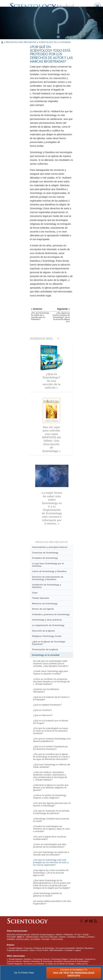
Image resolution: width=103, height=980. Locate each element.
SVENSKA (71, 937)
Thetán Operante (41, 598)
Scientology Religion (60, 959)
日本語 (86, 935)
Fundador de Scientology (45, 558)
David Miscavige (76, 959)
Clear (35, 593)
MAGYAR (54, 937)
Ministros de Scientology (45, 604)
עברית (78, 934)
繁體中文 (21, 937)
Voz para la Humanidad (65, 948)
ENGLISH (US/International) (18, 935)
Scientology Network (41, 959)
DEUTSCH (45, 937)
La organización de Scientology (48, 625)
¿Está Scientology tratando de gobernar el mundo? (48, 895)
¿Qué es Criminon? (42, 710)
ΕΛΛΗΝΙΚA (35, 939)
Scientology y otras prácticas (47, 620)
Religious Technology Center (47, 636)
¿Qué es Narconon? (43, 715)
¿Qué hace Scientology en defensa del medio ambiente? (52, 766)
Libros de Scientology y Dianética (49, 571)
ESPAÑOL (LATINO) (86, 937)
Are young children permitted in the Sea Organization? (52, 902)
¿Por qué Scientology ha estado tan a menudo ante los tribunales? (51, 853)
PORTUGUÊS (57, 939)
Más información (56, 950)
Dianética (28, 959)
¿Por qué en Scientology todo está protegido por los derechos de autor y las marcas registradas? (51, 862)
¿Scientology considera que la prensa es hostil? (51, 820)
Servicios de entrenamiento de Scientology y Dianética (48, 578)
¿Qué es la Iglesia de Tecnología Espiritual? (49, 643)
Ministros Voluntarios (85, 948)
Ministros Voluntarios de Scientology (38, 961)
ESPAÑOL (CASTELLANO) (18, 939)
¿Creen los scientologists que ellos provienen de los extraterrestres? (50, 846)
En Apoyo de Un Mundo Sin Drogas (60, 964)
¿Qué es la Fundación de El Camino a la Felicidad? (51, 698)
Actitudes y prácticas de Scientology (51, 614)
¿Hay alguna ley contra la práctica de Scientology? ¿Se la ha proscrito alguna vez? (51, 873)
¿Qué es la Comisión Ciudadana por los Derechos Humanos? (51, 748)
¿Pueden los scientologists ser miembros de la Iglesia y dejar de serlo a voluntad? (51, 829)
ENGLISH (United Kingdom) (43, 935)
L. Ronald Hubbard (14, 948)
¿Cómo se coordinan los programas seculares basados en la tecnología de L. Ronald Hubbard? (51, 682)
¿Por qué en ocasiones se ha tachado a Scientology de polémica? (51, 812)
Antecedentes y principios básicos (50, 547)
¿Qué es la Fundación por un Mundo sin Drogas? (51, 722)
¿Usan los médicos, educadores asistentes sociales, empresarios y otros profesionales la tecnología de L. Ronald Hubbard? (50, 776)
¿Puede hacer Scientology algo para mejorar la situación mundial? (51, 672)
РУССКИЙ (11, 937)
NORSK (62, 937)
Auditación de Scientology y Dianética (46, 586)
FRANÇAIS (68, 935)
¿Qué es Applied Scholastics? (47, 705)
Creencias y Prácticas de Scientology (39, 948)
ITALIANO (46, 939)
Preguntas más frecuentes (17, 950)
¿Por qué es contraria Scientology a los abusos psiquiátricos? (52, 740)
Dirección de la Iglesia (43, 631)
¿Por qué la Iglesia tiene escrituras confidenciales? (50, 838)
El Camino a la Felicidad (34, 964)
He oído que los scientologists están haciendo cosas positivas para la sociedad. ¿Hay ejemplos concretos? (51, 663)
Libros (32, 950)
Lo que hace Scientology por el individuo (48, 565)
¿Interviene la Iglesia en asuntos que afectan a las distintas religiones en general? (51, 788)
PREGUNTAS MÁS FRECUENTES (21, 42)
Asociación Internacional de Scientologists (71, 961)
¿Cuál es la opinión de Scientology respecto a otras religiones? (50, 796)
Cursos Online (42, 950)
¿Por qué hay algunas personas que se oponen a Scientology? (52, 804)
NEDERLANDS (32, 937)
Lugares (78, 950)
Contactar (69, 950)
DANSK (59, 935)
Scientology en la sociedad (46, 655)
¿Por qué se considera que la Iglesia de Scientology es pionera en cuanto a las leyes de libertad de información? (51, 757)
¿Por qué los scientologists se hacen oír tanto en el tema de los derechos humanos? (51, 731)
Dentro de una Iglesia (43, 609)
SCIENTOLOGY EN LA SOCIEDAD (55, 42)
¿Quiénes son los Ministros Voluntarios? (46, 690)
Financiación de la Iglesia (45, 649)
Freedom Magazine (15, 964)
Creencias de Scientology (45, 553)
